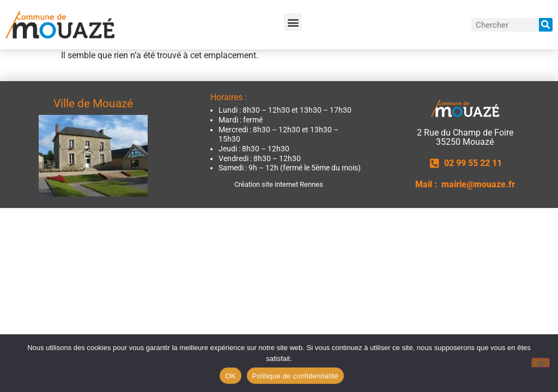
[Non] (541, 363)
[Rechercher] (546, 25)
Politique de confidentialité (295, 376)
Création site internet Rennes (279, 184)
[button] (293, 22)
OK (230, 376)
